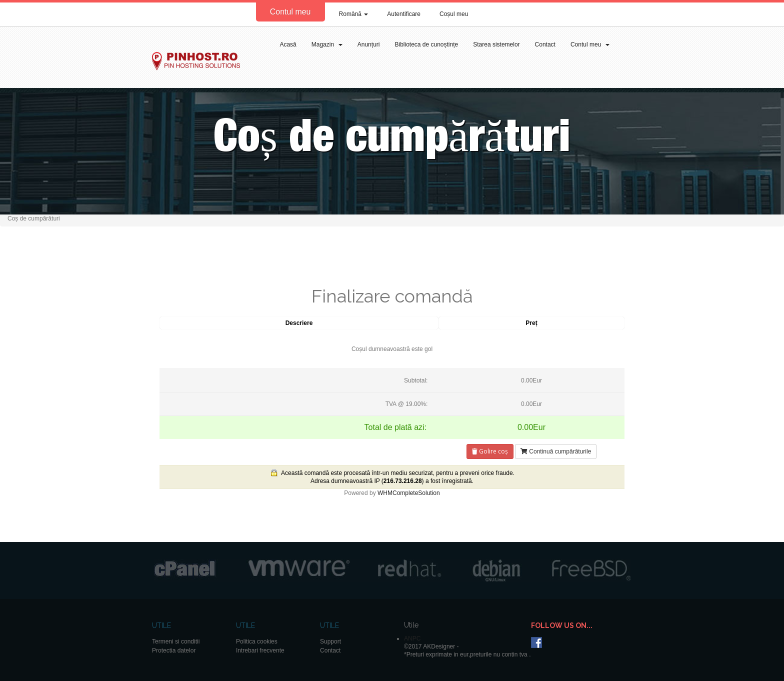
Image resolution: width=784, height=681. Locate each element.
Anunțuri (369, 44)
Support (330, 641)
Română (354, 14)
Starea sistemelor (496, 44)
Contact (545, 44)
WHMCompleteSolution (409, 493)
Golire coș (490, 451)
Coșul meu (454, 14)
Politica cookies (257, 641)
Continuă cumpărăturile (556, 451)
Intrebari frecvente (260, 650)
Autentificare (404, 14)
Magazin (327, 44)
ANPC (412, 638)
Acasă (288, 44)
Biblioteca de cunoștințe (426, 44)
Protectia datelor (174, 650)
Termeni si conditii (176, 641)
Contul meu (290, 12)
